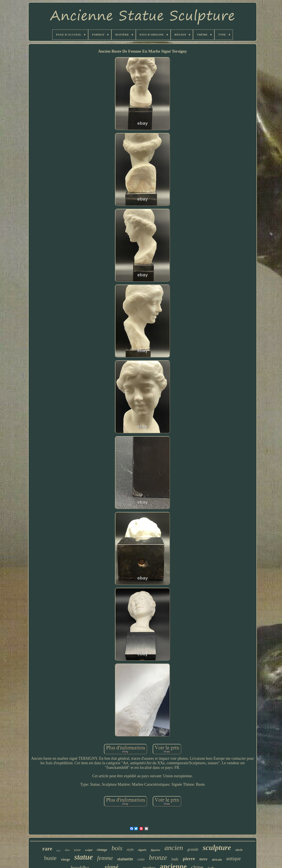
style (130, 849)
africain (217, 860)
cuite (141, 859)
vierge (65, 859)
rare (47, 849)
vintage (102, 850)
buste (50, 858)
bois (117, 848)
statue (84, 857)
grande (193, 849)
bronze (158, 857)
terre (203, 859)
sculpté (89, 850)
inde (175, 859)
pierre (189, 859)
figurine (155, 850)
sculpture (217, 848)
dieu (67, 850)
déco (59, 851)
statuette (125, 859)
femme (105, 858)
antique (233, 859)
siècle (239, 850)
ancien (174, 848)
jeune (77, 850)
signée (142, 850)
